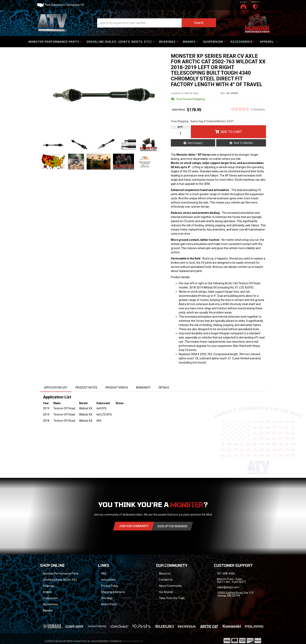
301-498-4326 (226, 574)
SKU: (223, 93)
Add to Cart (231, 132)
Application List (56, 388)
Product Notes (86, 388)
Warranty (143, 388)
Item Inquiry (195, 143)
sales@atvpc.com (228, 587)
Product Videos (117, 388)
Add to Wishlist (243, 143)
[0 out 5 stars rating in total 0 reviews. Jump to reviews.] (248, 109)
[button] (157, 23)
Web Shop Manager (132, 641)
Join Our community (134, 526)
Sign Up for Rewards (172, 526)
